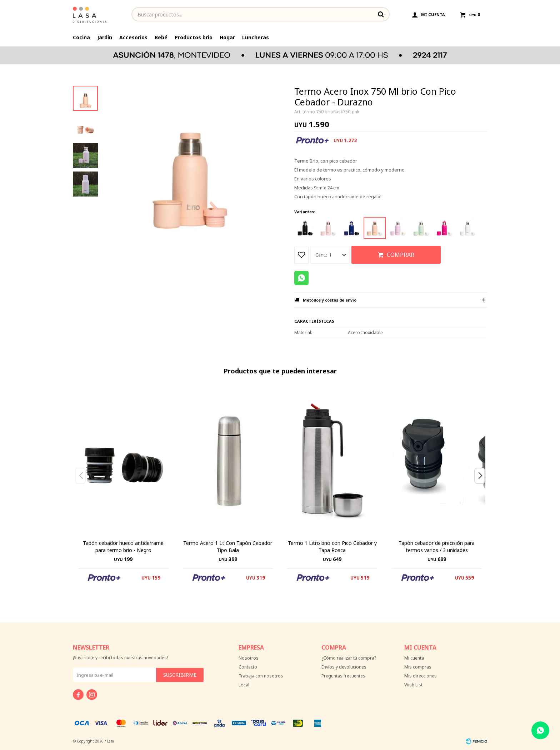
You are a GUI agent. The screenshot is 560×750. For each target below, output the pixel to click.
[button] (482, 490)
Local (244, 685)
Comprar (401, 255)
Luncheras (256, 37)
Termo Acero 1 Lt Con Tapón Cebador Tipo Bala (228, 547)
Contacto (248, 667)
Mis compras (418, 667)
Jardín (105, 37)
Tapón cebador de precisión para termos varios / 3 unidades (437, 547)
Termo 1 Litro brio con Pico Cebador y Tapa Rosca (332, 547)
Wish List (413, 685)
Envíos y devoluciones (344, 667)
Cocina (81, 37)
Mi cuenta (414, 658)
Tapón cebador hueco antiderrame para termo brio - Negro (123, 547)
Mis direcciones (421, 676)
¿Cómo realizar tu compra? (349, 658)
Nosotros (249, 658)
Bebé (161, 37)
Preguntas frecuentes (343, 676)
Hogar (227, 37)
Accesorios (133, 37)
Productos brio (194, 37)
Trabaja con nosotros (261, 676)
